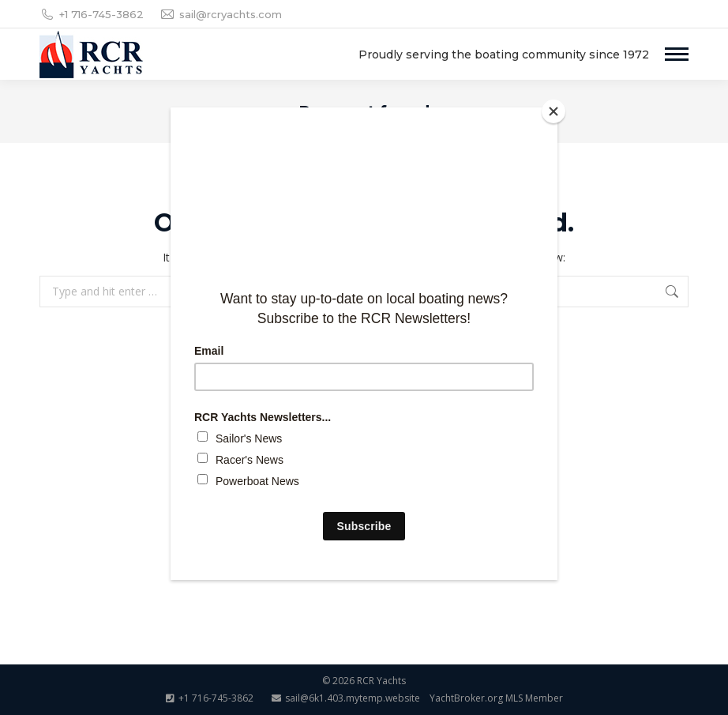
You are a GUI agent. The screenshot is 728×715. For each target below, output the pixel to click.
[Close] (554, 111)
